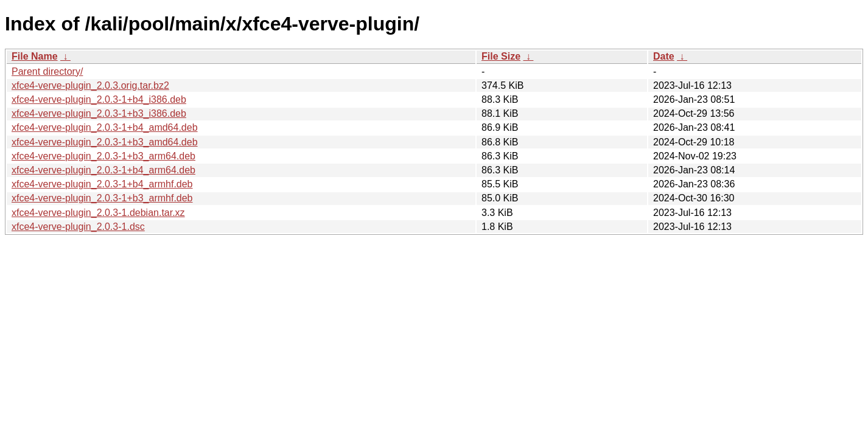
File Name (35, 56)
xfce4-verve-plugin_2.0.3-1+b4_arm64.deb (103, 170)
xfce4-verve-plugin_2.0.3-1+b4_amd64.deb (105, 127)
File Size (501, 56)
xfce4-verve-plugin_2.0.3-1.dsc (78, 227)
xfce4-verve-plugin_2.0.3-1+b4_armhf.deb (102, 184)
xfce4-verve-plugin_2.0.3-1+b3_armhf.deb (102, 198)
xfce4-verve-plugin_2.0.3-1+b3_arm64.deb (103, 156)
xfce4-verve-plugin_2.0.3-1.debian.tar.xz (98, 213)
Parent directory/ (47, 71)
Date (664, 56)
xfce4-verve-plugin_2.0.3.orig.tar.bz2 (90, 85)
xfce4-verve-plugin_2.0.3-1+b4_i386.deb (99, 99)
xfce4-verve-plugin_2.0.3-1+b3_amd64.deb (105, 142)
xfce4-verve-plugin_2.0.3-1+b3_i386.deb (99, 113)
